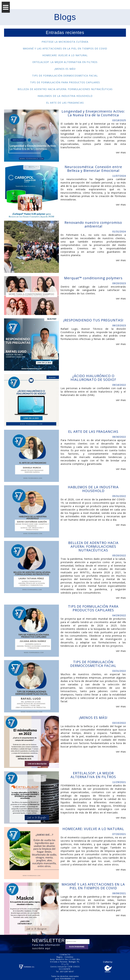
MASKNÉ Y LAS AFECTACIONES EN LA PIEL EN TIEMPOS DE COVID (65, 48)
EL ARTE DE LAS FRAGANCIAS (65, 103)
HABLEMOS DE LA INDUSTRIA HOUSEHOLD (65, 96)
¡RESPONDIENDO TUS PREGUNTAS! (93, 320)
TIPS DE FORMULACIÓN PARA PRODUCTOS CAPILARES (65, 82)
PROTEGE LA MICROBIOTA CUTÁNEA (65, 42)
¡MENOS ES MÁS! (65, 69)
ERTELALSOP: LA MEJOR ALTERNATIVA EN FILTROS (65, 62)
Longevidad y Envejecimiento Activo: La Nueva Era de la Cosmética (93, 113)
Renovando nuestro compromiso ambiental (93, 224)
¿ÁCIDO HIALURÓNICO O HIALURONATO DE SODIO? (93, 378)
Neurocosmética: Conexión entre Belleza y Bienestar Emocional (93, 169)
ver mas (121, 152)
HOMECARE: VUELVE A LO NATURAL (65, 55)
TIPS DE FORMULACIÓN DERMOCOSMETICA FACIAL (65, 76)
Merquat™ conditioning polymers (93, 278)
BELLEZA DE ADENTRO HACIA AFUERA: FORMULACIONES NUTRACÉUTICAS (65, 89)
